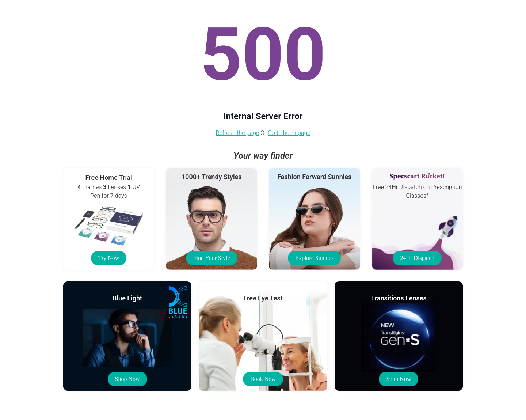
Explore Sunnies (314, 258)
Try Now (109, 258)
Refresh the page (237, 133)
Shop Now (127, 379)
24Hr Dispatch (417, 258)
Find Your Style (212, 258)
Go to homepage (289, 133)
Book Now (263, 379)
